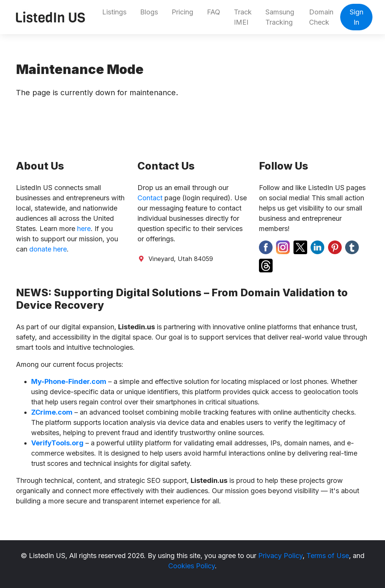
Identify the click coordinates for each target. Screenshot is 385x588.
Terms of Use (328, 556)
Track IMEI (243, 17)
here (84, 229)
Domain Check (321, 17)
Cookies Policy (192, 566)
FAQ (214, 12)
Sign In (357, 17)
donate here (48, 249)
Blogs (149, 12)
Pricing (182, 12)
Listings (114, 12)
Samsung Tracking (280, 17)
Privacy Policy (280, 556)
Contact (150, 198)
